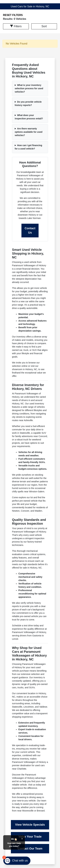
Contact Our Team (30, 849)
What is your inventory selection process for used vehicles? (29, 88)
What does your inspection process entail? (29, 117)
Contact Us (30, 230)
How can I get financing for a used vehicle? (28, 147)
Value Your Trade (30, 837)
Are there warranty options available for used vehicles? (29, 132)
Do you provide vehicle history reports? (28, 103)
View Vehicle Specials (30, 825)
